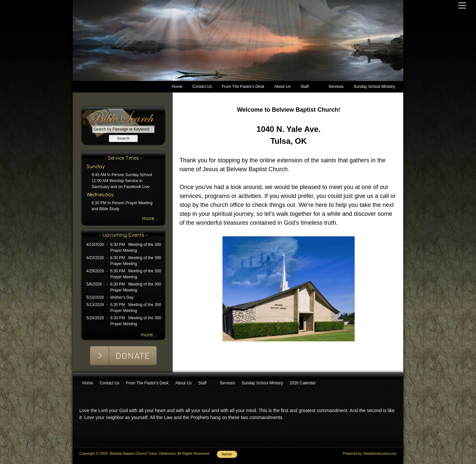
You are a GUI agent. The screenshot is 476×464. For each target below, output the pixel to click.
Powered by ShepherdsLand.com (370, 453)
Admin (227, 454)
